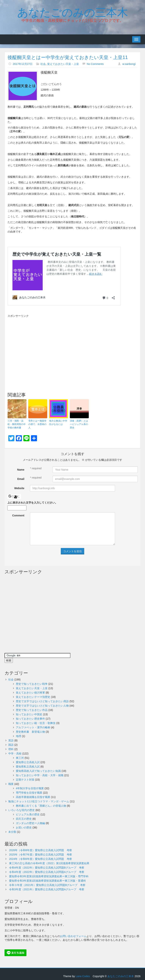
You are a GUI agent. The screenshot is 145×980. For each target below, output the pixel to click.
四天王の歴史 (24, 819)
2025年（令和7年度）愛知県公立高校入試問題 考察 (40, 855)
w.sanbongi (129, 64)
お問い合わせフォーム (73, 936)
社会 (43, 64)
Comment (18, 515)
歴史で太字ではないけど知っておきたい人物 (42, 706)
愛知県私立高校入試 (28, 767)
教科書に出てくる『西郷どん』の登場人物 (41, 806)
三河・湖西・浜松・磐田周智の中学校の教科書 (17, 424)
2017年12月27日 (23, 64)
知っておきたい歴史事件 (30, 719)
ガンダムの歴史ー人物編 (30, 823)
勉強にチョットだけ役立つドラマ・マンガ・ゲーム (39, 801)
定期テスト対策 (25, 780)
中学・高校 (15, 753)
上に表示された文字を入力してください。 (32, 503)
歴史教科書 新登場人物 (30, 732)
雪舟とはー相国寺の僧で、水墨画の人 (37, 424)
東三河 (20, 758)
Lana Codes (83, 976)
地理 (19, 736)
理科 (11, 749)
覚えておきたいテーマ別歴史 (33, 697)
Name (21, 470)
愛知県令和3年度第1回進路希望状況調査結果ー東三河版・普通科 (48, 881)
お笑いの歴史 (24, 827)
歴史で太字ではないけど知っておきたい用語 (42, 701)
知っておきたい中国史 (29, 714)
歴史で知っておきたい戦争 (32, 684)
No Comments (95, 64)
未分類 (12, 832)
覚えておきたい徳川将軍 (30, 693)
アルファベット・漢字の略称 (33, 727)
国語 (11, 745)
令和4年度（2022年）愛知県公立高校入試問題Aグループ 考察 (47, 872)
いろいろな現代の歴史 (22, 810)
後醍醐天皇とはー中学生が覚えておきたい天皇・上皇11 (68, 57)
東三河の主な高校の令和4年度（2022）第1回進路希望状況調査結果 (49, 863)
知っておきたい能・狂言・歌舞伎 (36, 723)
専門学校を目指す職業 (29, 793)
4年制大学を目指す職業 (30, 788)
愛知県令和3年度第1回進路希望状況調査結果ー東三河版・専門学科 (49, 876)
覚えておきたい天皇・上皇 (63, 64)
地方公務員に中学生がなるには (58, 423)
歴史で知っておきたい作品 (32, 710)
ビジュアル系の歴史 (28, 814)
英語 (11, 740)
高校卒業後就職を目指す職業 (33, 797)
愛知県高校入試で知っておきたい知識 (38, 771)
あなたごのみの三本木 (73, 12)
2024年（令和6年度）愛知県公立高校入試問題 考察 (40, 859)
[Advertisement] (39, 346)
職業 (11, 784)
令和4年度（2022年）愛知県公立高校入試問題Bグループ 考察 (47, 868)
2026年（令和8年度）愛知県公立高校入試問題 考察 (40, 850)
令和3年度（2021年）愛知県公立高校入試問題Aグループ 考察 (47, 889)
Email (21, 479)
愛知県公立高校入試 (28, 762)
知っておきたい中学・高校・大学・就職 (40, 775)
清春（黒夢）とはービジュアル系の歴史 (79, 424)
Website (19, 488)
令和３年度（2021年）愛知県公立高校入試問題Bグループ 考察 (47, 885)
